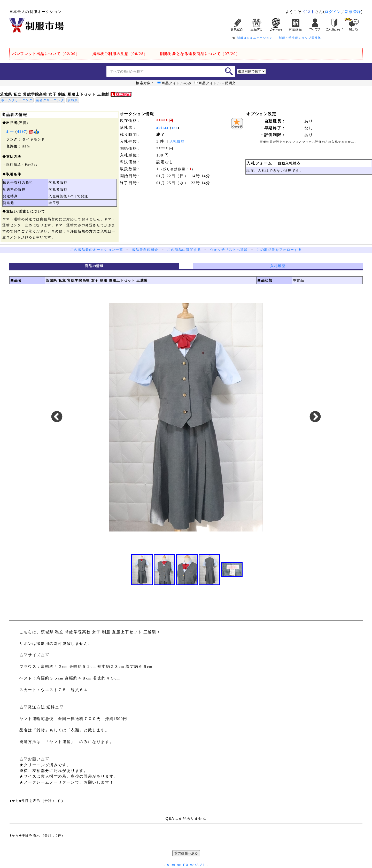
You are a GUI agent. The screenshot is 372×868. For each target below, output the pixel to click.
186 (175, 128)
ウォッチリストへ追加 (229, 250)
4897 (22, 131)
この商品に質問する (184, 250)
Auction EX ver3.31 (186, 865)
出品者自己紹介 (145, 250)
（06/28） (120, 54)
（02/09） (46, 54)
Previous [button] (57, 417)
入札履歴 (177, 141)
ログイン (333, 12)
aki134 (162, 128)
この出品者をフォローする (279, 250)
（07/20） (200, 54)
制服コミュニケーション (255, 38)
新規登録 (353, 12)
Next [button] (315, 417)
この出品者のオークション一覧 (97, 250)
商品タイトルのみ (175, 83)
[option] (186, 417)
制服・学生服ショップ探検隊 (300, 38)
